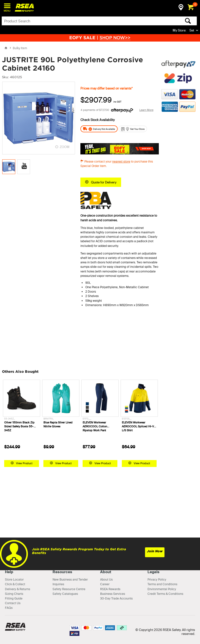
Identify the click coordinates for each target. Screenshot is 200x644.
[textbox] (78, 21)
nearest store (121, 161)
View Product (24, 463)
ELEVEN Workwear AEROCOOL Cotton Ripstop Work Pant (95, 426)
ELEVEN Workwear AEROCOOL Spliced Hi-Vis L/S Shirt (139, 426)
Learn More (146, 110)
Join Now (155, 551)
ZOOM (65, 147)
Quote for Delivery (104, 182)
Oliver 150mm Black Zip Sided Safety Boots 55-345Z (19, 426)
